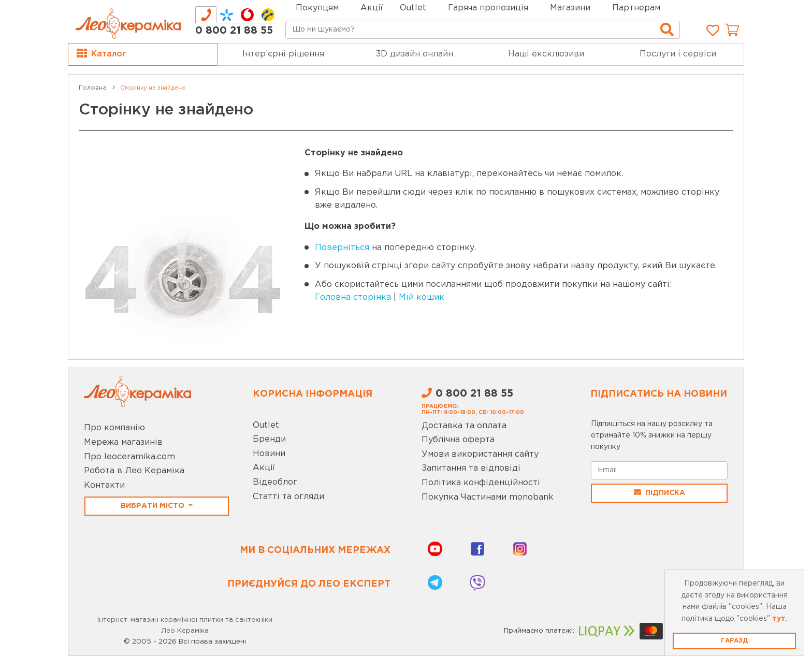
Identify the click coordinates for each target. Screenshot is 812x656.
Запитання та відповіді (471, 468)
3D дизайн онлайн (415, 54)
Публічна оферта (458, 440)
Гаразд (734, 641)
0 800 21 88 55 (234, 31)
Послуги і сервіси (678, 54)
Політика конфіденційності (481, 483)
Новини (269, 454)
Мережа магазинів (123, 442)
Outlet (266, 425)
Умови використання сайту (480, 454)
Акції (372, 8)
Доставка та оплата (464, 426)
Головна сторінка (353, 297)
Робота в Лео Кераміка (134, 471)
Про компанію (114, 428)
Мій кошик (422, 297)
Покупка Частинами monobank (488, 497)
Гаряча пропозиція (488, 8)
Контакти (104, 485)
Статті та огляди (288, 497)
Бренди (269, 439)
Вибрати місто (154, 506)
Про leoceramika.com (129, 457)
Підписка (659, 492)
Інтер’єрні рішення (283, 54)
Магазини (570, 8)
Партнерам (636, 8)
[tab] (206, 15)
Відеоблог (275, 482)
